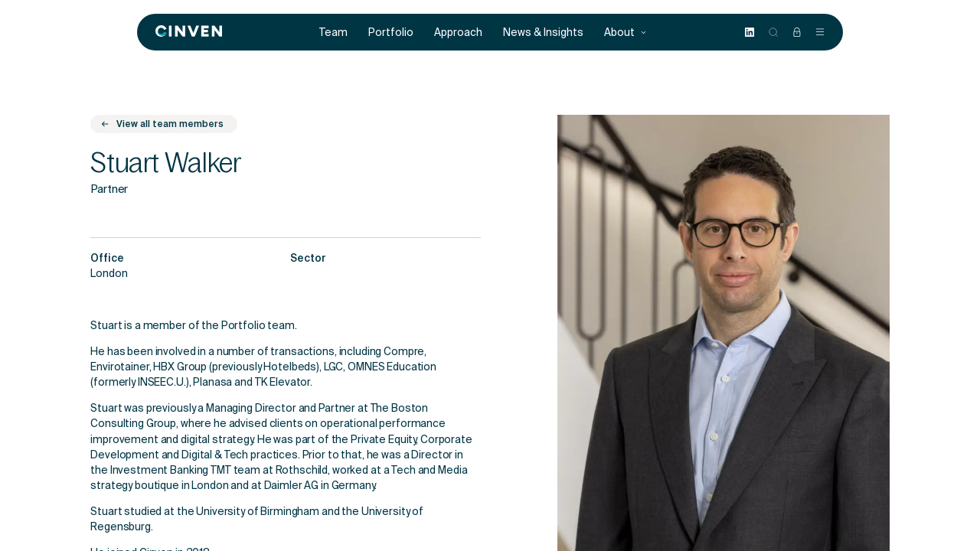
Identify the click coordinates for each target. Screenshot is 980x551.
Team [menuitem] (333, 33)
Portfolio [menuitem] (391, 33)
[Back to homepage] (189, 32)
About (626, 33)
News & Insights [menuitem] (543, 33)
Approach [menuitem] (458, 33)
